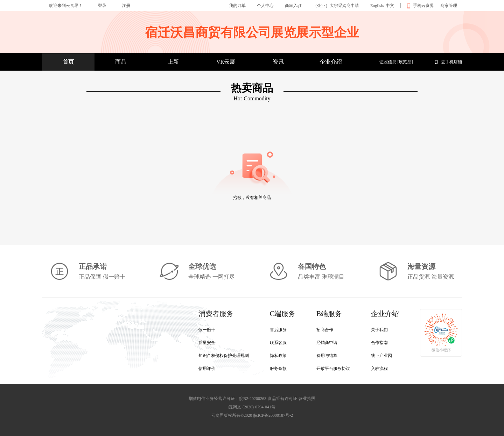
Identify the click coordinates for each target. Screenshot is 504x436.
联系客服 (278, 343)
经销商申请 (327, 343)
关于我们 (379, 330)
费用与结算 (327, 356)
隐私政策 (278, 356)
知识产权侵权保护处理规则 (224, 356)
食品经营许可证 (282, 399)
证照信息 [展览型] (396, 62)
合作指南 (379, 343)
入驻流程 (379, 369)
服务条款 (278, 369)
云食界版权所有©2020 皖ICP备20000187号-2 (252, 415)
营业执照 (307, 399)
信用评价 (207, 369)
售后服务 (278, 330)
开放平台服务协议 (333, 369)
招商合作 (325, 330)
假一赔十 (207, 330)
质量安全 (207, 343)
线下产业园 (381, 356)
